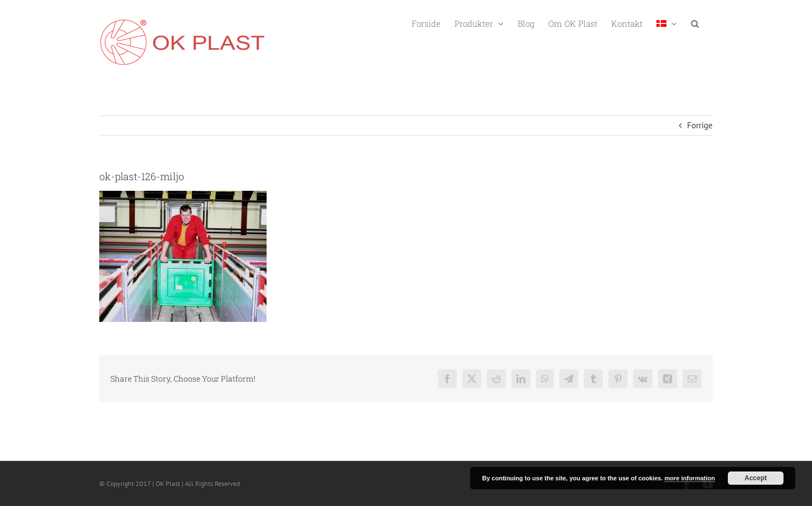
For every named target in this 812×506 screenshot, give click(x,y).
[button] (695, 23)
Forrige (700, 125)
